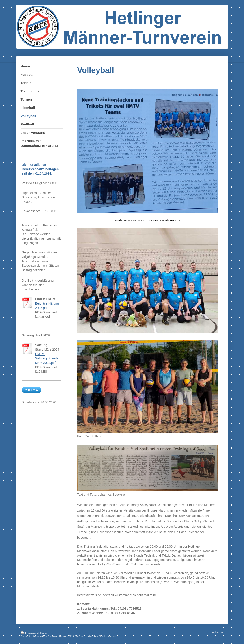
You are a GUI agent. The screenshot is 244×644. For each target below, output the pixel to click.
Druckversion (30, 633)
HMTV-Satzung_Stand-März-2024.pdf (47, 358)
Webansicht (218, 632)
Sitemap (43, 633)
